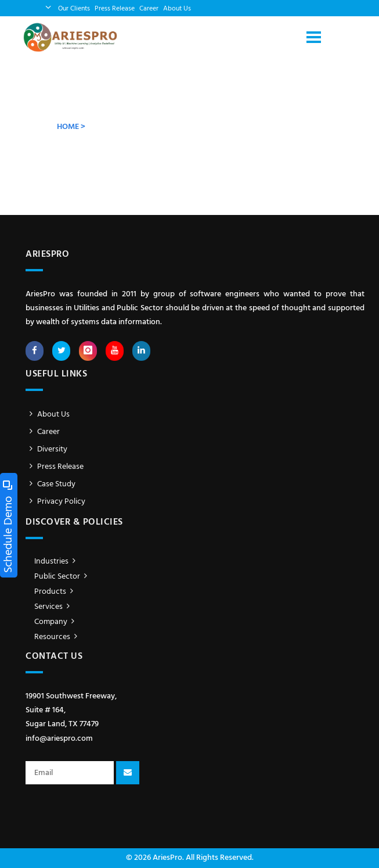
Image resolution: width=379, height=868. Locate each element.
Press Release (115, 9)
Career (149, 9)
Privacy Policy (55, 502)
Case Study (50, 484)
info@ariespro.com (59, 739)
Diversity (46, 449)
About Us (177, 9)
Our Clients (74, 9)
